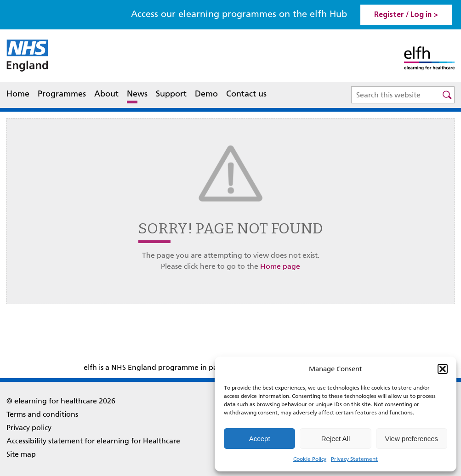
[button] (443, 369)
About (106, 95)
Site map (21, 454)
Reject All (336, 439)
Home (18, 94)
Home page (280, 266)
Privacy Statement (354, 459)
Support (171, 94)
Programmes (62, 94)
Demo (206, 94)
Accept (260, 439)
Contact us (246, 94)
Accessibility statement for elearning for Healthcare (93, 441)
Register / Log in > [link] (406, 15)
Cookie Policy (310, 459)
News (137, 94)
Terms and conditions (42, 414)
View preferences (412, 439)
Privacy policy (29, 428)
